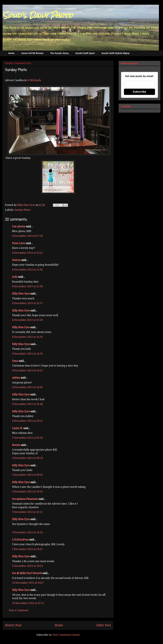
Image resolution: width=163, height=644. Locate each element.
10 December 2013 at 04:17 (28, 583)
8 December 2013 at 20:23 (27, 370)
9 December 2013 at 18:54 (27, 566)
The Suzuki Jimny (59, 53)
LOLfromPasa (20, 540)
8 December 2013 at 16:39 (27, 337)
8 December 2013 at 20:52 (27, 421)
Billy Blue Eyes (21, 294)
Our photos (19, 226)
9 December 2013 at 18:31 (27, 549)
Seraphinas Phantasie (25, 499)
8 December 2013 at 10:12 (27, 253)
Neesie (16, 445)
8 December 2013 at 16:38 (27, 320)
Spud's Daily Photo (38, 16)
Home (11, 53)
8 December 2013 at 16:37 (27, 303)
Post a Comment (19, 610)
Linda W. (17, 428)
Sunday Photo (22, 210)
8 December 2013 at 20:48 (27, 404)
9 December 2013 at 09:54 (27, 458)
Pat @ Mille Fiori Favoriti (27, 573)
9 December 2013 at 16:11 (27, 512)
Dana (15, 361)
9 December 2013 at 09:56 (27, 475)
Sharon (16, 260)
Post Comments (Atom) (66, 635)
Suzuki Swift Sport (85, 53)
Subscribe (139, 92)
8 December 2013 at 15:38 (27, 286)
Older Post (103, 625)
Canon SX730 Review (32, 53)
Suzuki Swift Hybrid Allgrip (115, 53)
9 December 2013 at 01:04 (27, 438)
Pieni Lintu (19, 243)
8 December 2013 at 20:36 (27, 387)
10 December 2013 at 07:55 (28, 603)
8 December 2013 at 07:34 (27, 236)
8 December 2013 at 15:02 (27, 270)
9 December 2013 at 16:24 (27, 532)
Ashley (16, 378)
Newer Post (13, 625)
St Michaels (34, 80)
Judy (15, 277)
